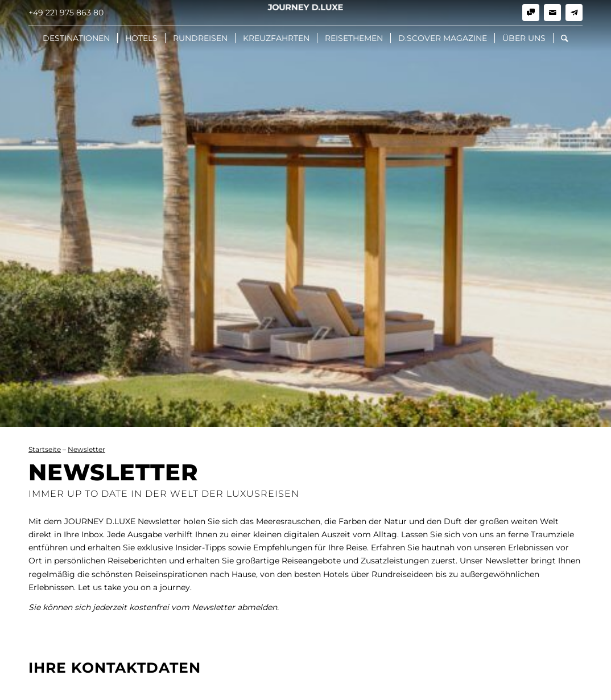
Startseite (45, 449)
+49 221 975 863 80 (66, 13)
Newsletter (86, 449)
